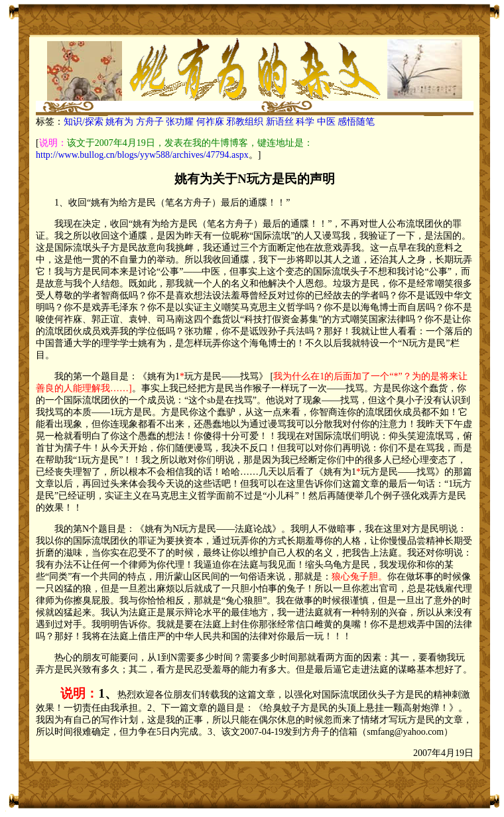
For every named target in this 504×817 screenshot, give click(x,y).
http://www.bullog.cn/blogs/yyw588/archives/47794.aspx (142, 155)
